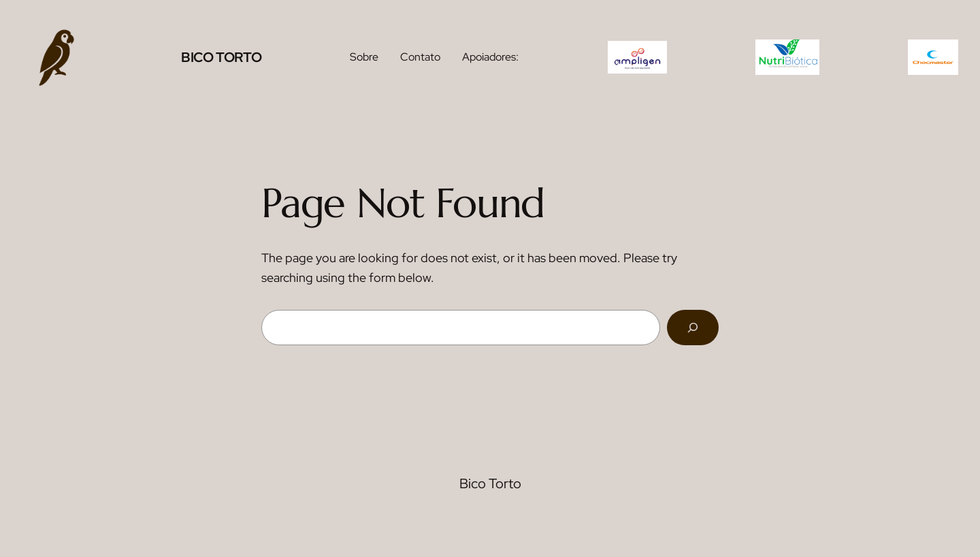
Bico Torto (221, 57)
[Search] (693, 328)
